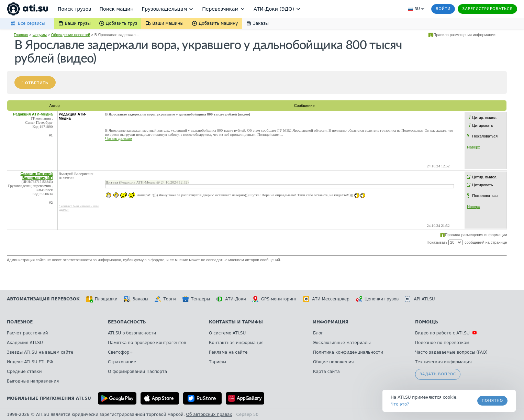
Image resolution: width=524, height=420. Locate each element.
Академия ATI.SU (25, 343)
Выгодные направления (33, 381)
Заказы (136, 299)
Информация (331, 322)
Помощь (427, 322)
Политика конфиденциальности (348, 352)
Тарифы (218, 362)
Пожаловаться (485, 136)
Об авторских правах (209, 415)
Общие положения (333, 362)
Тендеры (196, 299)
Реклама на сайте (228, 352)
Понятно (492, 401)
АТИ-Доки (231, 299)
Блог (318, 333)
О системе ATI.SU (227, 333)
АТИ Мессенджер (326, 299)
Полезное (20, 322)
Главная (21, 35)
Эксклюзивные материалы (342, 343)
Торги (165, 299)
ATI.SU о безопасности (132, 333)
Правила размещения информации (464, 35)
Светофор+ (120, 352)
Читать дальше (119, 139)
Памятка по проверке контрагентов (147, 343)
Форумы (40, 35)
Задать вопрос (438, 374)
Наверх (473, 147)
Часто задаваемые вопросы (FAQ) (451, 352)
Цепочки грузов (377, 299)
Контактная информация (236, 343)
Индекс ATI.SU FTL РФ (30, 362)
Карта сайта (326, 372)
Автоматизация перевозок (43, 299)
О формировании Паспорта (137, 372)
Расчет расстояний (27, 333)
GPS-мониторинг (275, 299)
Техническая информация (443, 362)
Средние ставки (24, 372)
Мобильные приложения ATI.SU (49, 398)
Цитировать (482, 125)
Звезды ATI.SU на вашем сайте (40, 352)
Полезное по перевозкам (442, 343)
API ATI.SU (420, 299)
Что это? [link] (400, 404)
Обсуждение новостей (70, 35)
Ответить (37, 83)
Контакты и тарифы (236, 322)
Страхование (122, 362)
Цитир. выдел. (485, 118)
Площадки (102, 299)
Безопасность (127, 322)
